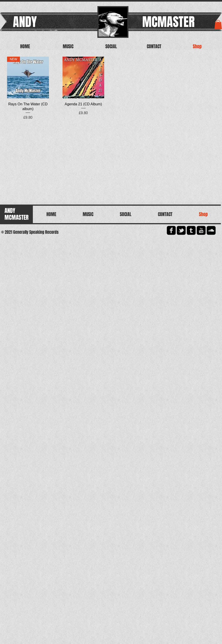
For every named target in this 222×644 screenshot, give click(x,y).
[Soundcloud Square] (211, 230)
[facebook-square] (171, 230)
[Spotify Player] (29, 161)
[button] (218, 25)
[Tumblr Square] (191, 230)
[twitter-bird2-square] (181, 230)
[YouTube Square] (201, 230)
